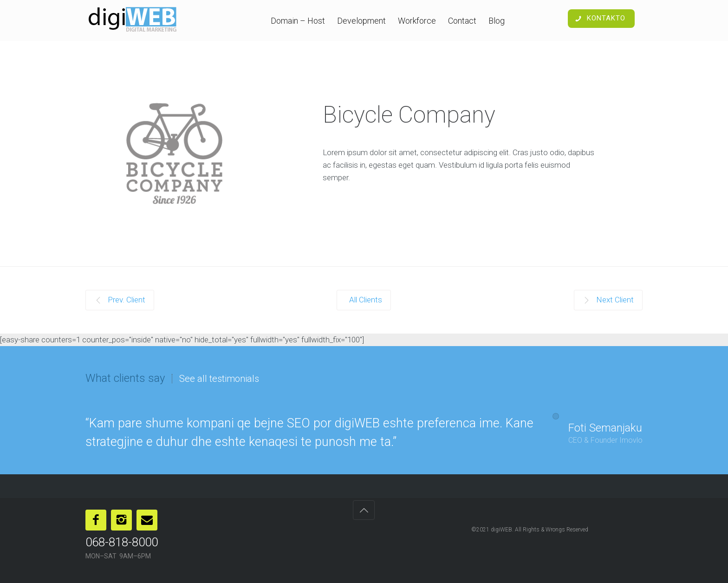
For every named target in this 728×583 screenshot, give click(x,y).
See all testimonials (219, 379)
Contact (462, 21)
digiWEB (501, 530)
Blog (497, 21)
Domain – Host (298, 21)
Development (361, 21)
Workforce (417, 21)
